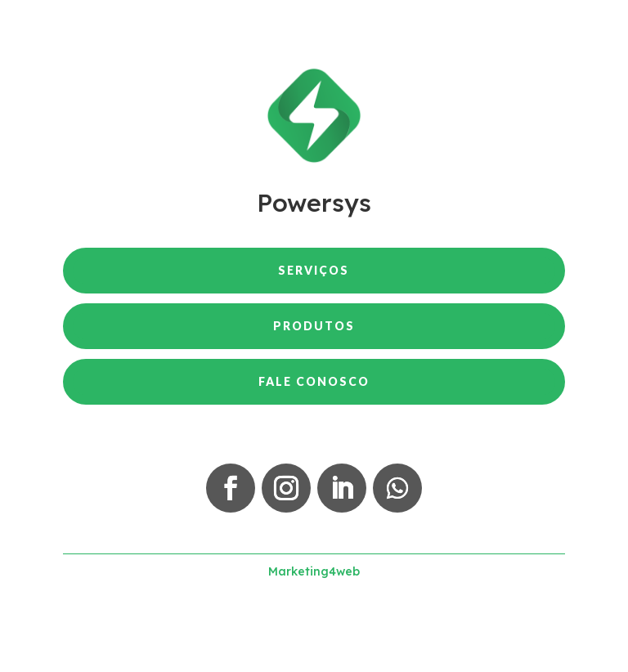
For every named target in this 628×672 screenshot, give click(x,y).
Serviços (314, 270)
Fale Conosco (314, 381)
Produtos (314, 326)
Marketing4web (314, 571)
